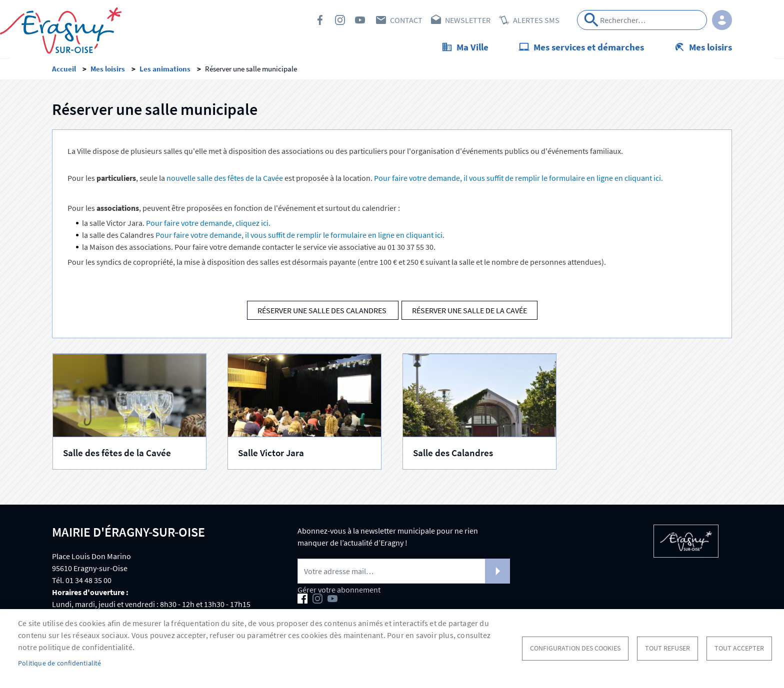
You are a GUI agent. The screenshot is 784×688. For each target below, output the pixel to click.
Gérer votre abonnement (339, 591)
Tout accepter (739, 648)
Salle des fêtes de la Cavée (117, 454)
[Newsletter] (404, 573)
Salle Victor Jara (271, 454)
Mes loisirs (710, 47)
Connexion (722, 20)
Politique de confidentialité (60, 663)
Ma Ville (472, 47)
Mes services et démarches (589, 47)
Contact (406, 20)
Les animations (165, 70)
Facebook (320, 20)
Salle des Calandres (453, 454)
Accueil (64, 70)
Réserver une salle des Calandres (323, 312)
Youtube (360, 20)
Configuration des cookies (575, 648)
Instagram (340, 20)
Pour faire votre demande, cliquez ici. (208, 224)
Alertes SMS (536, 20)
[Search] (642, 20)
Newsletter (468, 20)
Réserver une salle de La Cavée (469, 312)
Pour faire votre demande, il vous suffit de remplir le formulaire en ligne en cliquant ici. (518, 179)
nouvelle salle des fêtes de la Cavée (225, 179)
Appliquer (591, 20)
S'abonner (497, 573)
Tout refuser (667, 648)
